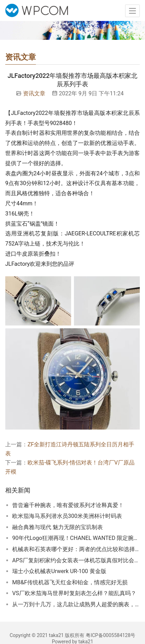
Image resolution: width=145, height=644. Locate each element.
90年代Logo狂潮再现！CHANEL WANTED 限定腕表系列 (76, 538)
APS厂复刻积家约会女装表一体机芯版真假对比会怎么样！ (76, 560)
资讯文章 (34, 93)
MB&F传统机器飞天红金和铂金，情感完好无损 (70, 582)
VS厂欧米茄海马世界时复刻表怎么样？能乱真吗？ (74, 593)
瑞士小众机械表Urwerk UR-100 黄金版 (59, 571)
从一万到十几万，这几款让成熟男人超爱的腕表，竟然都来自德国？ (76, 604)
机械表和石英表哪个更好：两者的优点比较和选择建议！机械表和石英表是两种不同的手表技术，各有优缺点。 (76, 549)
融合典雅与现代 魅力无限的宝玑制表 (58, 527)
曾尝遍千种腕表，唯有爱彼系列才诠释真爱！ (68, 505)
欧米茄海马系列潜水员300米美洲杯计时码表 (67, 516)
